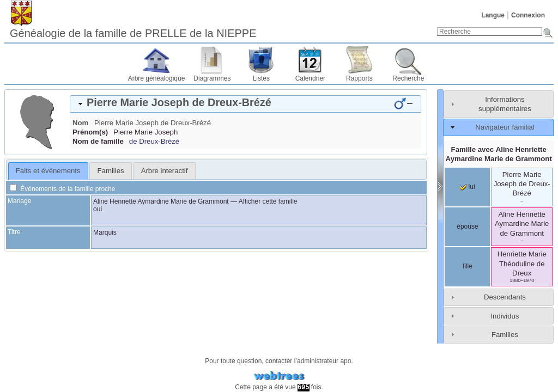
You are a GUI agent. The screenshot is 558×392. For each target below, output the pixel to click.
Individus (505, 316)
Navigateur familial (505, 127)
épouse (467, 226)
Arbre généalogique (157, 78)
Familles (505, 335)
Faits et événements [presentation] (48, 171)
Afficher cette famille (268, 201)
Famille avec (499, 154)
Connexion (528, 15)
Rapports (359, 78)
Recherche (408, 78)
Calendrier (310, 78)
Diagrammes (212, 78)
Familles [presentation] (111, 171)
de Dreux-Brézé (154, 141)
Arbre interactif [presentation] (165, 171)
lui (467, 187)
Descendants (505, 297)
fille (468, 266)
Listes (261, 78)
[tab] (245, 104)
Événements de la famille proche (62, 189)
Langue (493, 15)
